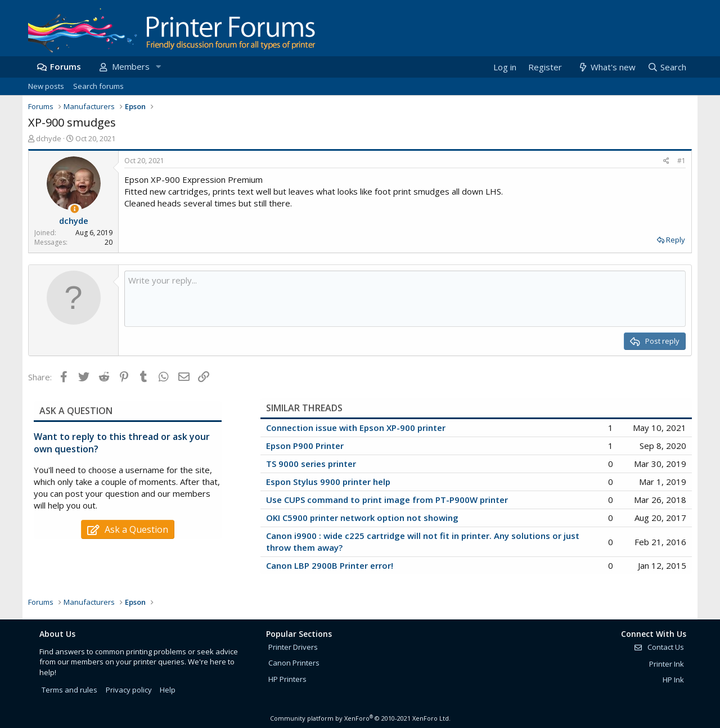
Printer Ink (667, 664)
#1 (681, 161)
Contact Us (659, 647)
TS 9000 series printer (311, 464)
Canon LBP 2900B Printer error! (330, 565)
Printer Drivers (293, 647)
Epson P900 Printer (305, 446)
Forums (66, 66)
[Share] (666, 161)
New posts (46, 86)
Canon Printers (294, 663)
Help (168, 690)
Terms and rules (69, 690)
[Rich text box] (405, 299)
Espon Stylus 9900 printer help (328, 482)
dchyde (49, 138)
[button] (158, 67)
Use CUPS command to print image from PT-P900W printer (387, 500)
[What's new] (606, 67)
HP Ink (673, 680)
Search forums (98, 86)
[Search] (667, 67)
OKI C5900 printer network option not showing (362, 518)
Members (131, 66)
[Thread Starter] (75, 209)
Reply (676, 240)
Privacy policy (129, 690)
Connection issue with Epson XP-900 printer (356, 428)
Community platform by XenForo (360, 718)
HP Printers (287, 679)
